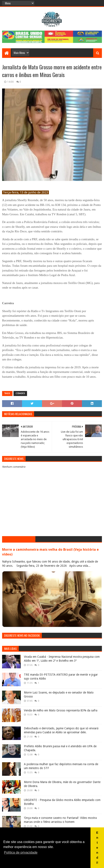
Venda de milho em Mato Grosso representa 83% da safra (61, 710)
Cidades (20, 393)
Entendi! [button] (97, 848)
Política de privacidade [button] (21, 852)
